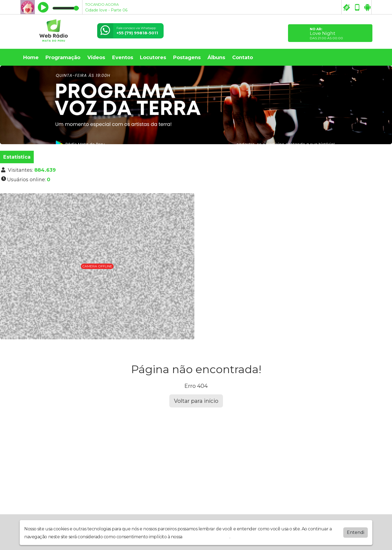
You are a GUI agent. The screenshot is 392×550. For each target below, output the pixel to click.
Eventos (123, 58)
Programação (63, 58)
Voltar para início (196, 401)
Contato (243, 58)
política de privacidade (206, 540)
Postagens (187, 58)
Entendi (356, 535)
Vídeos (96, 58)
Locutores (153, 58)
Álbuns (216, 58)
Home (31, 58)
